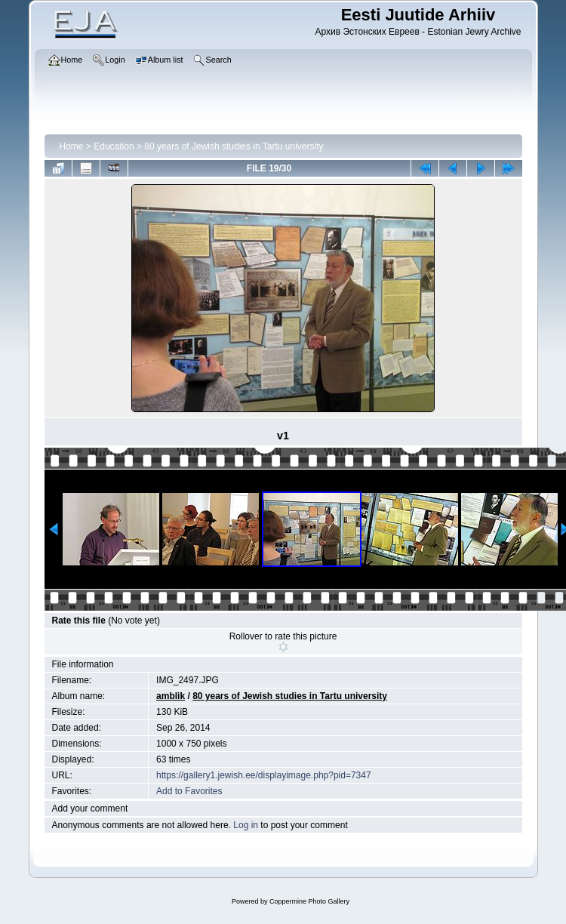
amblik (171, 696)
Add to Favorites (189, 791)
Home (72, 146)
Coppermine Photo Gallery (309, 901)
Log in (246, 825)
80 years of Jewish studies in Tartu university (234, 146)
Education (114, 146)
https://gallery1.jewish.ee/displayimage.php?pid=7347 (264, 775)
